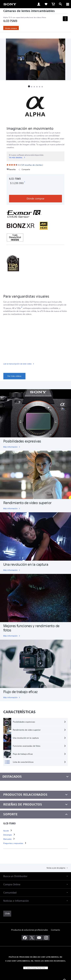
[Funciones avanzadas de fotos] (35, 746)
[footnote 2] (22, 307)
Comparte (24, 170)
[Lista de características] (35, 762)
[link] (10, 4)
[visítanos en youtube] (39, 938)
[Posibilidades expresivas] (35, 722)
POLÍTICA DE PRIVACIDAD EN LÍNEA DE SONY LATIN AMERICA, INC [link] (35, 957)
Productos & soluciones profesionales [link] (30, 930)
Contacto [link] (55, 930)
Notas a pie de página (56, 868)
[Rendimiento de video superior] (35, 730)
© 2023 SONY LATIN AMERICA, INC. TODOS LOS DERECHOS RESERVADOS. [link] (35, 961)
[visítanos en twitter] (32, 938)
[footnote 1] (24, 182)
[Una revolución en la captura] (35, 738)
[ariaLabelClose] (68, 4)
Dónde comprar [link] (11, 28)
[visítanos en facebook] (25, 938)
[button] (29, 86)
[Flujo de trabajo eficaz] (35, 754)
